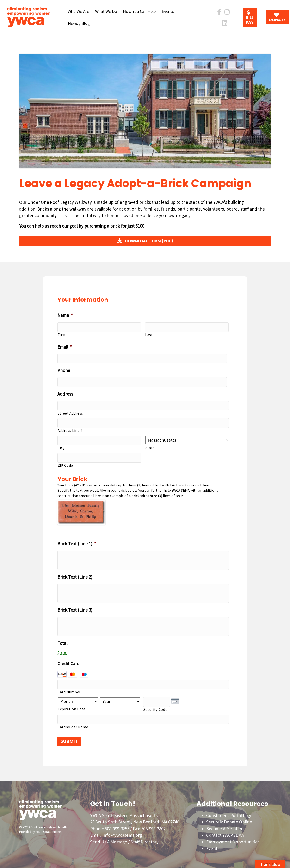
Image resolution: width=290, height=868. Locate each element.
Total (62, 642)
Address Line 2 (70, 430)
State (150, 447)
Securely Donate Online (229, 820)
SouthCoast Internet (49, 830)
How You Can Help (139, 11)
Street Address (70, 412)
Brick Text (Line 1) (77, 542)
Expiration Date (72, 707)
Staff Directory (145, 840)
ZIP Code (65, 464)
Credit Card (68, 662)
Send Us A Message (109, 840)
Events (168, 11)
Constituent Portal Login (230, 813)
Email (65, 347)
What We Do (106, 11)
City (61, 447)
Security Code (155, 708)
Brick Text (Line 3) (75, 608)
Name (65, 315)
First (62, 335)
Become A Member (224, 826)
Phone (64, 370)
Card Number (69, 690)
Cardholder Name (73, 725)
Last (149, 335)
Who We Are (78, 11)
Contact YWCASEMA (225, 833)
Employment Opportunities (233, 840)
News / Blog (79, 23)
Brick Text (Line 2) (75, 575)
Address (65, 393)
